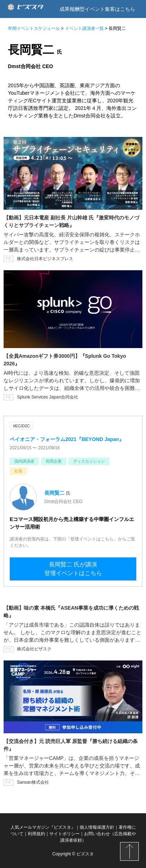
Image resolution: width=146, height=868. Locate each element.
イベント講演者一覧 (84, 28)
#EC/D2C (21, 426)
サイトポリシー (65, 834)
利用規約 (36, 834)
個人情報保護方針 (97, 827)
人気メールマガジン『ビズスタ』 (43, 827)
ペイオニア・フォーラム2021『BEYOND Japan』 (67, 439)
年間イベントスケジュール (34, 28)
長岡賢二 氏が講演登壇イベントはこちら (73, 569)
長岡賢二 (54, 493)
